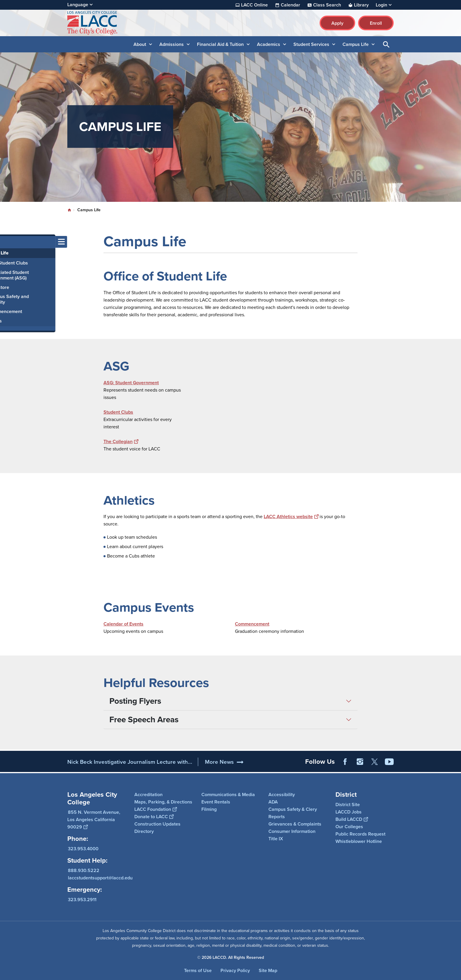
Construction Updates (157, 824)
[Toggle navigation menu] (6, 242)
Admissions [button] (172, 44)
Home (69, 210)
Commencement (252, 624)
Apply (337, 23)
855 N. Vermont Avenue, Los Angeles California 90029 (94, 820)
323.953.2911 (82, 900)
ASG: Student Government (131, 383)
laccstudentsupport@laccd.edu (100, 878)
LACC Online (254, 5)
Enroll (376, 23)
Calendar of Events (123, 624)
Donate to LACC (154, 817)
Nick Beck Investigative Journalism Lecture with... (130, 762)
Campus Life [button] (356, 44)
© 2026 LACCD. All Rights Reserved (231, 957)
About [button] (140, 44)
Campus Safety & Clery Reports (293, 813)
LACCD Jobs (349, 812)
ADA (273, 802)
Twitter (375, 762)
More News (219, 762)
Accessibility (282, 795)
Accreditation (148, 795)
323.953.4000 (83, 849)
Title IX (276, 839)
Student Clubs (118, 412)
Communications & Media (228, 795)
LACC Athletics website (291, 516)
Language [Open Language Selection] (78, 5)
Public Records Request (360, 834)
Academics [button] (269, 44)
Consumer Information (292, 831)
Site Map (268, 970)
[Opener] (455, 761)
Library (361, 5)
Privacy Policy (235, 970)
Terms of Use (198, 970)
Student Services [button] (311, 44)
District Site (348, 805)
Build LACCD (352, 819)
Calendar (290, 5)
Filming (209, 809)
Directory (144, 831)
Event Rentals (216, 802)
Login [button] (381, 5)
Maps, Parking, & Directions (163, 802)
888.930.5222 (84, 870)
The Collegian (121, 441)
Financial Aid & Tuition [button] (220, 44)
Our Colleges (349, 827)
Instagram (360, 762)
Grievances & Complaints (295, 824)
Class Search (327, 5)
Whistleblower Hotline (359, 841)
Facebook (345, 762)
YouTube (389, 762)
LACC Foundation (156, 809)
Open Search (386, 44)
